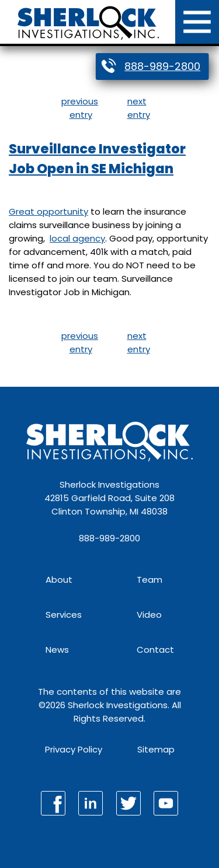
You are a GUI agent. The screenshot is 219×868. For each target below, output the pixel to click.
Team (150, 580)
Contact (155, 650)
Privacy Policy (74, 749)
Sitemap (156, 749)
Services (64, 615)
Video (149, 615)
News (57, 650)
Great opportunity (48, 211)
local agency (77, 238)
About (59, 580)
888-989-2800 (162, 66)
